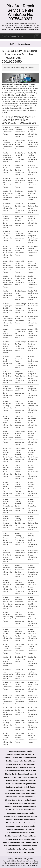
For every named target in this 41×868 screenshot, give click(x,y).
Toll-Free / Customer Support (20, 44)
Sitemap (10, 859)
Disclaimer (18, 859)
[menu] (37, 36)
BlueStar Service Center (12, 36)
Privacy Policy (28, 859)
